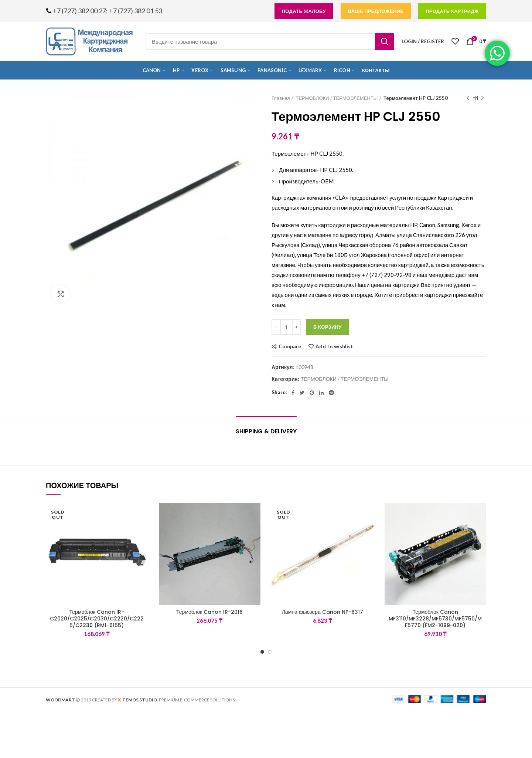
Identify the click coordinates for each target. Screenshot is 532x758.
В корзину (328, 327)
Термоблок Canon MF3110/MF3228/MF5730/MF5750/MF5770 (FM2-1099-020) (435, 619)
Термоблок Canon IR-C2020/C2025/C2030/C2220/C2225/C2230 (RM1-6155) (97, 619)
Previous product (468, 98)
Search (385, 41)
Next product (482, 98)
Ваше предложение (376, 11)
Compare (290, 346)
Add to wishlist (334, 346)
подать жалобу (304, 11)
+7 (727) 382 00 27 (79, 11)
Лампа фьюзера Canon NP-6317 (323, 612)
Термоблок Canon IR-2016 (209, 612)
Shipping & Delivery (266, 431)
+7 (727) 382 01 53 (136, 11)
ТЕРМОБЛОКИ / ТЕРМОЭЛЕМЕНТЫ (337, 98)
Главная (281, 98)
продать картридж (452, 11)
